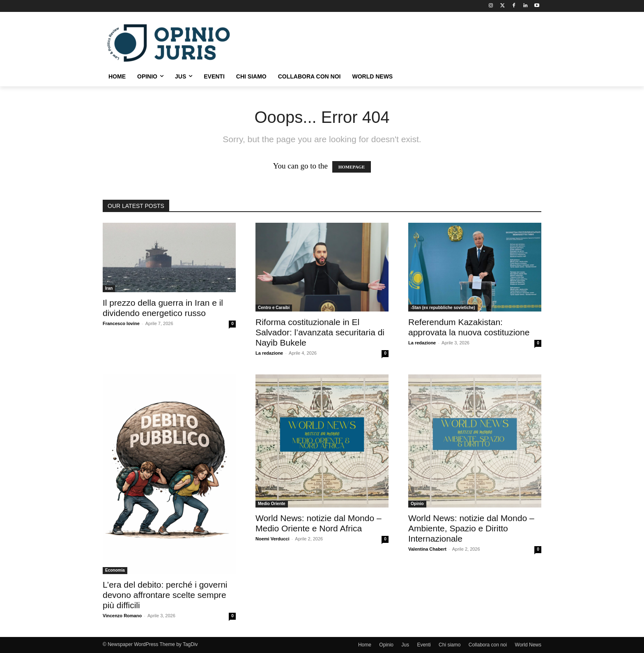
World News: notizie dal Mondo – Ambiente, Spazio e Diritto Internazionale (471, 528)
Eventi (424, 645)
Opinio (417, 504)
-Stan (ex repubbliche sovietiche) (443, 308)
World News (528, 645)
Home (365, 645)
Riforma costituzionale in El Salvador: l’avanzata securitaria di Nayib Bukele (320, 332)
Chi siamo (450, 645)
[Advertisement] (384, 42)
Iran (109, 288)
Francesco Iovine (121, 323)
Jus (405, 645)
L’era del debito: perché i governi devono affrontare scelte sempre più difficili (165, 595)
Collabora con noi (488, 645)
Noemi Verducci (273, 539)
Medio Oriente (272, 504)
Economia (115, 570)
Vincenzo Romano (122, 616)
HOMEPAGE (352, 167)
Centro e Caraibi (274, 308)
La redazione (269, 353)
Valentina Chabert (427, 549)
